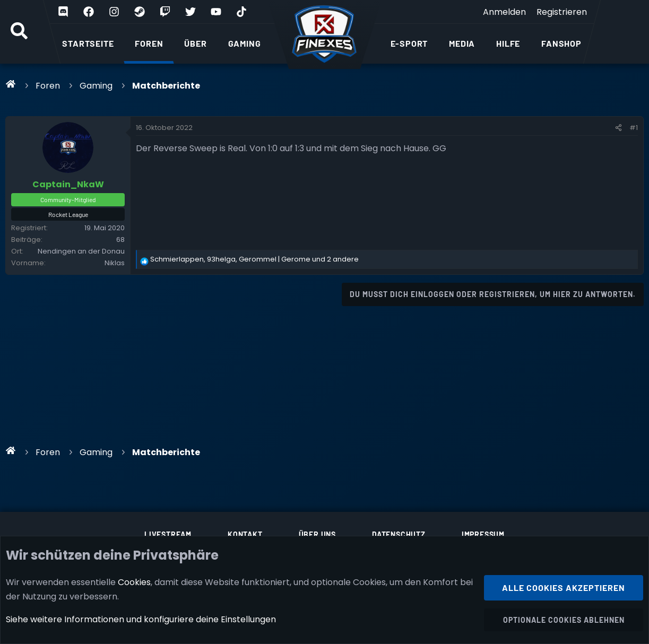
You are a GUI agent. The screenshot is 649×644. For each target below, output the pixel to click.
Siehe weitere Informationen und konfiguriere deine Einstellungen (141, 619)
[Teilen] (618, 128)
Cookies (134, 582)
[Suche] (19, 32)
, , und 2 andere (254, 259)
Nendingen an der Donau (81, 251)
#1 (634, 128)
